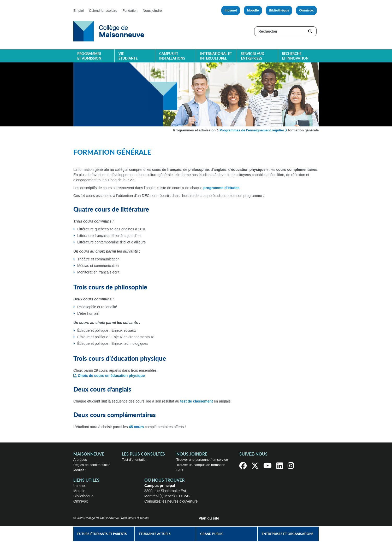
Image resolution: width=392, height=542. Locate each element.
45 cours (136, 427)
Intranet (231, 10)
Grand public (212, 534)
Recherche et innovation (295, 56)
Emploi (79, 11)
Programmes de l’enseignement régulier (252, 130)
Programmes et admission (89, 56)
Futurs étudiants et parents (102, 534)
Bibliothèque (279, 10)
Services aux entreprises (253, 56)
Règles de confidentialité (92, 465)
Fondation (130, 11)
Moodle (253, 10)
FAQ (180, 470)
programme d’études (221, 188)
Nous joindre (152, 11)
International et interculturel (216, 56)
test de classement (196, 401)
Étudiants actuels (155, 534)
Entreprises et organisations (288, 534)
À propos (80, 460)
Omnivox (306, 10)
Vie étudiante (128, 56)
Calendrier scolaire (103, 11)
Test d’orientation (135, 460)
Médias (79, 470)
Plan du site (209, 518)
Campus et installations (172, 56)
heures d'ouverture (182, 501)
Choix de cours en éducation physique (111, 376)
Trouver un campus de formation (201, 465)
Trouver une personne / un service (202, 460)
